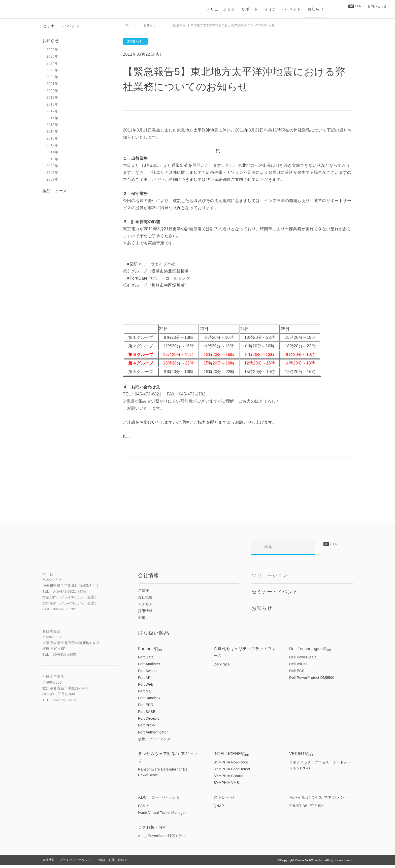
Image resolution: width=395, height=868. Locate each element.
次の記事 (148, 479)
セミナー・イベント (282, 9)
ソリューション (220, 9)
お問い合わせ (377, 6)
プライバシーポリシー (75, 863)
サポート (249, 9)
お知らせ (315, 9)
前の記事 (327, 479)
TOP (126, 25)
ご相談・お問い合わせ (112, 863)
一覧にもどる (147, 492)
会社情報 (48, 863)
